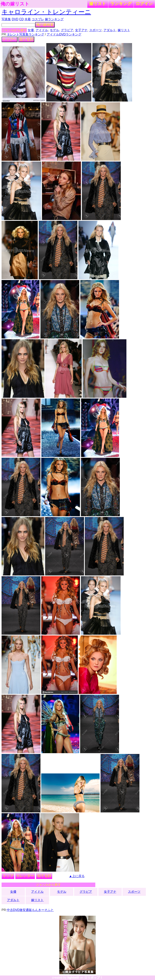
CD (21, 19)
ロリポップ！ (94, 978)
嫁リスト (98, 4)
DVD (15, 19)
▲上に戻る (77, 876)
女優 (31, 30)
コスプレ (38, 19)
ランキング (121, 4)
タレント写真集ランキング (25, 34)
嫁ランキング (54, 19)
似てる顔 (26, 39)
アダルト (110, 30)
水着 (28, 19)
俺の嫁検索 (45, 25)
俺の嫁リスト (15, 4)
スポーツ (95, 30)
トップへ (10, 39)
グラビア (67, 30)
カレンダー (25, 876)
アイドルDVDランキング (64, 34)
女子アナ (81, 30)
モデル (54, 30)
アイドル (42, 30)
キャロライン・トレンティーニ (46, 12)
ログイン (144, 4)
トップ (8, 876)
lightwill (73, 978)
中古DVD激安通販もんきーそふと (30, 910)
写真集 (6, 19)
